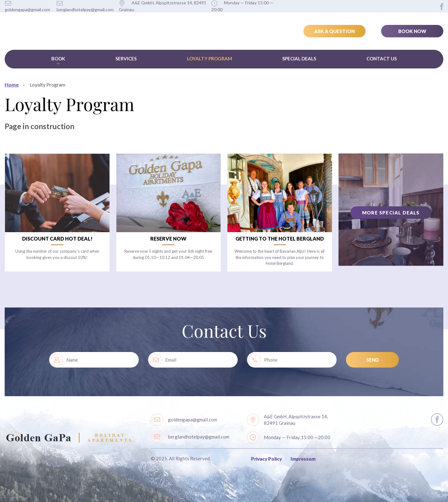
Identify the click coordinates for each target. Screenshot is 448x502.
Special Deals (299, 59)
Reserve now (168, 239)
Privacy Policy (266, 459)
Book (58, 59)
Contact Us (382, 59)
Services (126, 59)
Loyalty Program (210, 59)
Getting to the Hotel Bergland (280, 239)
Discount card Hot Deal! (57, 239)
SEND (373, 360)
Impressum (303, 459)
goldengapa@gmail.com (193, 420)
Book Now (412, 31)
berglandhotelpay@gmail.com (199, 437)
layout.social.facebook (442, 7)
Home (12, 84)
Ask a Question (334, 31)
